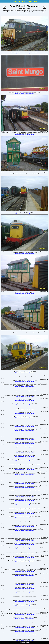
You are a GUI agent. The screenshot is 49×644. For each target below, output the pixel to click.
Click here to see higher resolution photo (24, 54)
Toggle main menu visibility (1, 3)
